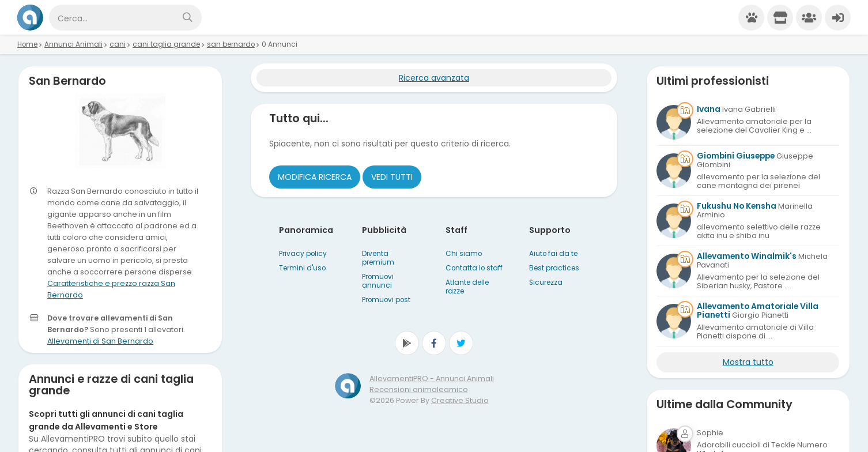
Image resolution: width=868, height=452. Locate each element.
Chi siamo (464, 254)
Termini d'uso (302, 268)
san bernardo (231, 44)
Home (27, 44)
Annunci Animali (73, 44)
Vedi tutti (392, 177)
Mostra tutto (748, 362)
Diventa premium (378, 258)
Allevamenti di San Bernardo (100, 341)
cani (118, 44)
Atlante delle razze (467, 287)
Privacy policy (303, 254)
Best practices (554, 268)
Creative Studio (460, 400)
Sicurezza (546, 282)
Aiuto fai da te (553, 254)
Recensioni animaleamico (419, 389)
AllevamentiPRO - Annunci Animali (432, 378)
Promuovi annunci (378, 281)
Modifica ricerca (315, 177)
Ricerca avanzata (434, 78)
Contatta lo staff (474, 268)
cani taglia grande (166, 44)
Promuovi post (386, 300)
